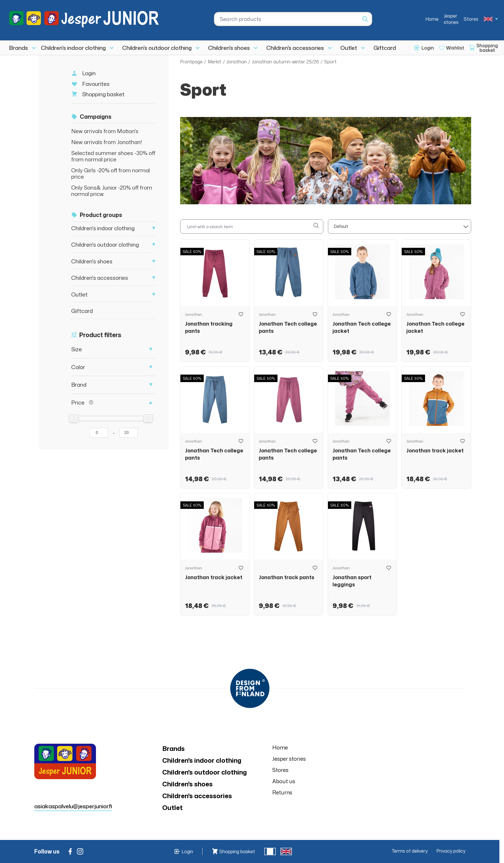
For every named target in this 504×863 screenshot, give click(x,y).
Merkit (215, 62)
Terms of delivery (410, 851)
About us (284, 781)
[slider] (74, 418)
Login (428, 48)
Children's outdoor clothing (157, 48)
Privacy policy (451, 851)
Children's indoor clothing (73, 48)
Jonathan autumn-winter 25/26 (285, 62)
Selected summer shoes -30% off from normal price (113, 156)
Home (432, 19)
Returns (282, 792)
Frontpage (191, 62)
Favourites (96, 84)
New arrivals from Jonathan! (107, 142)
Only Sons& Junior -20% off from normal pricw (112, 191)
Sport (330, 62)
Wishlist (455, 48)
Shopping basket (103, 94)
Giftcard (385, 48)
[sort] (400, 226)
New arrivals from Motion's (105, 131)
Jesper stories (451, 19)
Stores (471, 19)
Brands (19, 48)
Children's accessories (295, 48)
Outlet (349, 48)
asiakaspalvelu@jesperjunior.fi (73, 806)
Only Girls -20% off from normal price (111, 173)
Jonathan (237, 62)
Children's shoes (229, 48)
